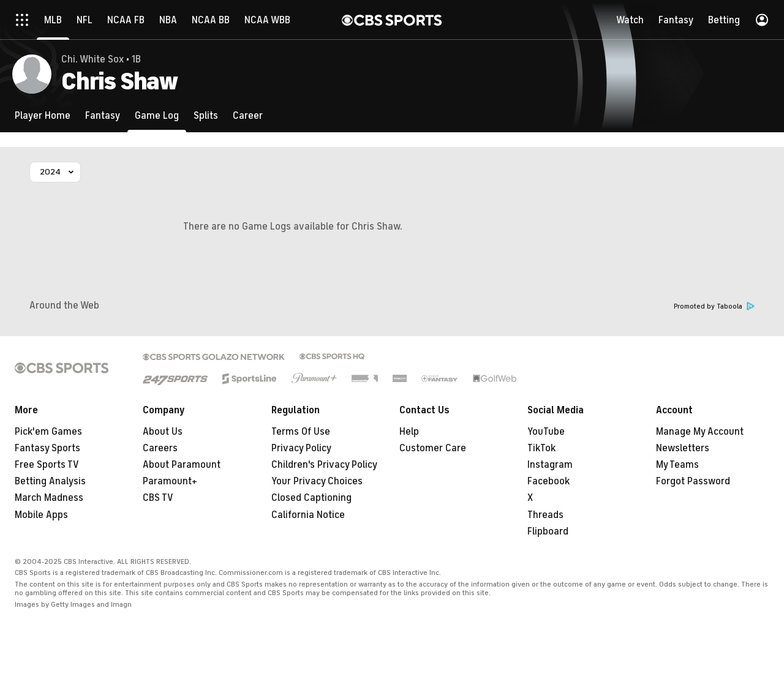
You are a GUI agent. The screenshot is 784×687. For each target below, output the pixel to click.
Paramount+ (170, 481)
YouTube (546, 432)
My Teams (677, 465)
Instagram (550, 465)
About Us (163, 432)
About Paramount (182, 465)
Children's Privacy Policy (324, 465)
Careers (160, 448)
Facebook (548, 481)
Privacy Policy (301, 448)
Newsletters (683, 448)
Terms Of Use (301, 432)
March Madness (49, 498)
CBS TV (158, 498)
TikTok (541, 448)
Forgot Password (693, 481)
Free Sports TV (47, 465)
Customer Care (433, 448)
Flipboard (548, 531)
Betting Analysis (50, 481)
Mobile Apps (41, 515)
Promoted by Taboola (714, 306)
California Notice (308, 515)
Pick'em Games (48, 432)
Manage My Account (700, 432)
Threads (545, 515)
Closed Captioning (311, 498)
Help (409, 432)
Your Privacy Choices (317, 481)
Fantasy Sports (47, 448)
